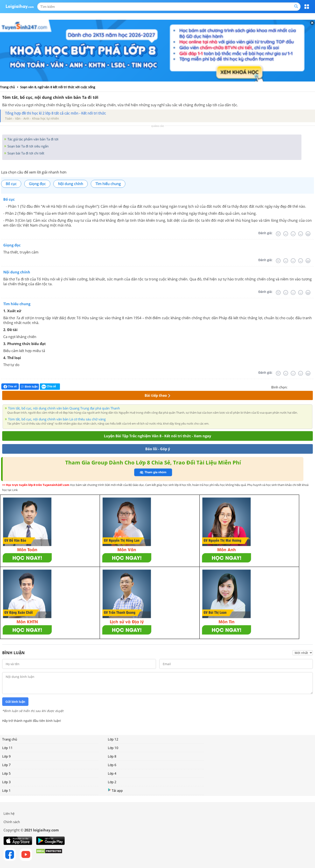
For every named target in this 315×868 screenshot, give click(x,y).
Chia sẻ (10, 386)
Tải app (115, 790)
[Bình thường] (293, 234)
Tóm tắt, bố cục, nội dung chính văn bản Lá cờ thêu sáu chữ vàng (57, 419)
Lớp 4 (112, 773)
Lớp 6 (112, 765)
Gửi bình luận (15, 702)
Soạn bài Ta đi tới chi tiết (25, 153)
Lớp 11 (7, 748)
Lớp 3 (6, 782)
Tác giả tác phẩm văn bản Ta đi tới (32, 139)
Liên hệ (9, 813)
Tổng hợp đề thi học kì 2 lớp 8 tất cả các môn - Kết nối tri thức (55, 113)
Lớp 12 (113, 739)
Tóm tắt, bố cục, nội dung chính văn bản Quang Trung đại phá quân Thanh (64, 408)
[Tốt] (301, 234)
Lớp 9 (6, 756)
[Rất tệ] (278, 234)
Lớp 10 (113, 748)
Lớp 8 (112, 756)
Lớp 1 (6, 790)
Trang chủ (10, 739)
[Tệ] (286, 234)
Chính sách (12, 822)
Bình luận (29, 387)
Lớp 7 (6, 765)
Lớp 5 (6, 773)
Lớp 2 (112, 782)
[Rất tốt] (308, 234)
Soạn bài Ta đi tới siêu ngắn (28, 146)
